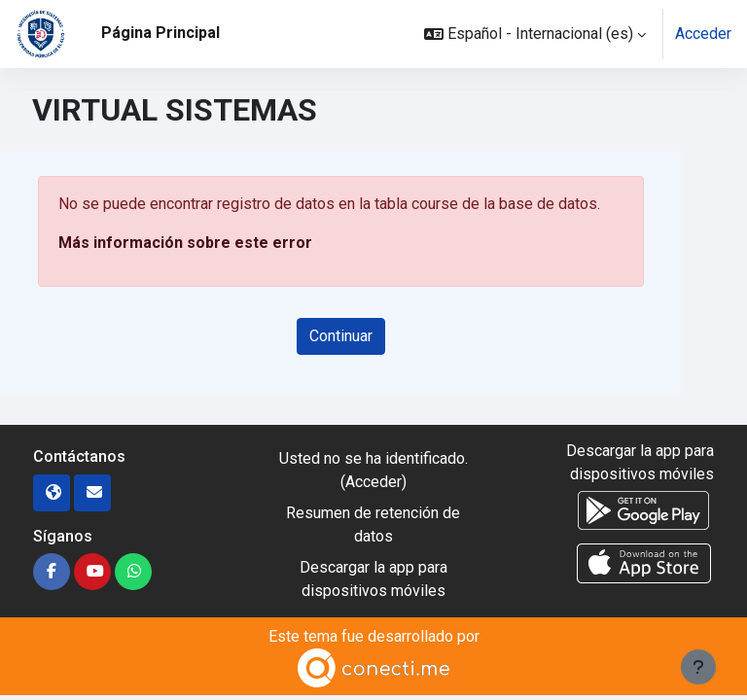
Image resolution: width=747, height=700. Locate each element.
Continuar (341, 336)
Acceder (703, 34)
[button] (535, 34)
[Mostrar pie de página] (698, 667)
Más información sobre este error (185, 243)
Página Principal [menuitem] (160, 33)
